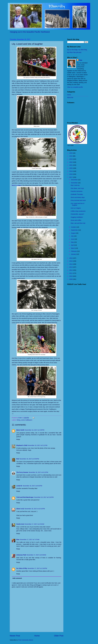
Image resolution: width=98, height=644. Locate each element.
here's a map (16, 185)
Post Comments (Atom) (26, 640)
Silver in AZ (20, 509)
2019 (71, 171)
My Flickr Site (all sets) (74, 52)
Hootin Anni (20, 524)
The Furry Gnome (22, 472)
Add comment (17, 578)
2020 (71, 168)
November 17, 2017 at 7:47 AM (30, 540)
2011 (71, 273)
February (74, 251)
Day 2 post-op (75, 185)
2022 (71, 162)
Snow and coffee (76, 220)
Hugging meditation (77, 217)
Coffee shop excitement (78, 211)
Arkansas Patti (21, 555)
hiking (19, 420)
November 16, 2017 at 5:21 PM (38, 445)
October (74, 227)
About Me (70, 97)
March (73, 248)
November (74, 183)
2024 (71, 156)
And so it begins (76, 208)
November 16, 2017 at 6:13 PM (38, 472)
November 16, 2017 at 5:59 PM (29, 459)
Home (37, 636)
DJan (80, 60)
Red (18, 459)
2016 (71, 258)
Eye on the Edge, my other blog (77, 50)
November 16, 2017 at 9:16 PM (44, 497)
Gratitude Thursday (77, 194)
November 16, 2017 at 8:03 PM (32, 486)
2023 (71, 159)
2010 (71, 276)
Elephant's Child (22, 445)
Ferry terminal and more (78, 200)
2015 (71, 261)
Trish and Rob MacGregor (25, 497)
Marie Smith (20, 430)
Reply (18, 439)
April (73, 245)
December (74, 180)
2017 (71, 177)
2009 (71, 279)
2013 (71, 267)
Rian (18, 540)
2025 (71, 153)
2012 (71, 270)
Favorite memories (77, 191)
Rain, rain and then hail (78, 223)
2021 (71, 165)
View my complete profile (75, 87)
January (74, 254)
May (73, 242)
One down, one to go (77, 188)
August (73, 233)
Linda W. (19, 486)
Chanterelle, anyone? (77, 214)
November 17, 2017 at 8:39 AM (36, 555)
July (72, 236)
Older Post (59, 636)
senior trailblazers (27, 420)
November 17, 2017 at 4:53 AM (35, 524)
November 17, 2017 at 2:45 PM (37, 568)
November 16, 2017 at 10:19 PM (35, 509)
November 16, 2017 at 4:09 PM (35, 430)
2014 (71, 264)
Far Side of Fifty (22, 568)
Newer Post (15, 636)
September (75, 230)
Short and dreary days (78, 197)
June (73, 239)
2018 (71, 174)
